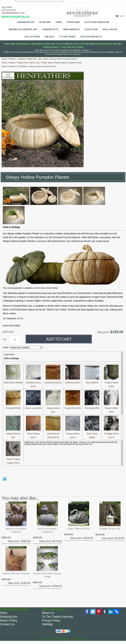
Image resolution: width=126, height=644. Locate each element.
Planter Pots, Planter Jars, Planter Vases (35, 63)
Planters (45, 22)
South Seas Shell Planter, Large (47, 577)
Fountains (73, 22)
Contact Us (7, 627)
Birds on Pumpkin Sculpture (16, 531)
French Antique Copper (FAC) (13, 459)
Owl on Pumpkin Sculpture (47, 531)
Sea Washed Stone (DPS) (53, 434)
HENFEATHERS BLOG (16, 17)
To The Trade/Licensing (57, 619)
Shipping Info (9, 619)
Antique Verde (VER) (111, 383)
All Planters (22, 66)
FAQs (4, 615)
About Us (48, 615)
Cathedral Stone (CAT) (33, 383)
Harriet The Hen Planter (16, 577)
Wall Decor (110, 29)
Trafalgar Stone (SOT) (111, 434)
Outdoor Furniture (97, 22)
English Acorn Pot (110, 529)
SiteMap (47, 627)
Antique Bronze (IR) (13, 434)
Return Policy (9, 623)
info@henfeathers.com (13, 13)
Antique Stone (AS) (53, 408)
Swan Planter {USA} (79, 529)
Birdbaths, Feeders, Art (23, 29)
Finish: (6, 348)
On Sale (49, 37)
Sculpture (91, 29)
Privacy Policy (51, 623)
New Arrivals (72, 29)
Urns (59, 22)
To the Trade (67, 37)
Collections (32, 37)
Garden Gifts (50, 29)
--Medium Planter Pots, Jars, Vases (33, 59)
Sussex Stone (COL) (73, 434)
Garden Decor (26, 22)
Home (4, 59)
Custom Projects (91, 37)
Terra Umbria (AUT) (33, 434)
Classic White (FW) (111, 408)
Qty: (5, 339)
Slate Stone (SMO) (92, 434)
